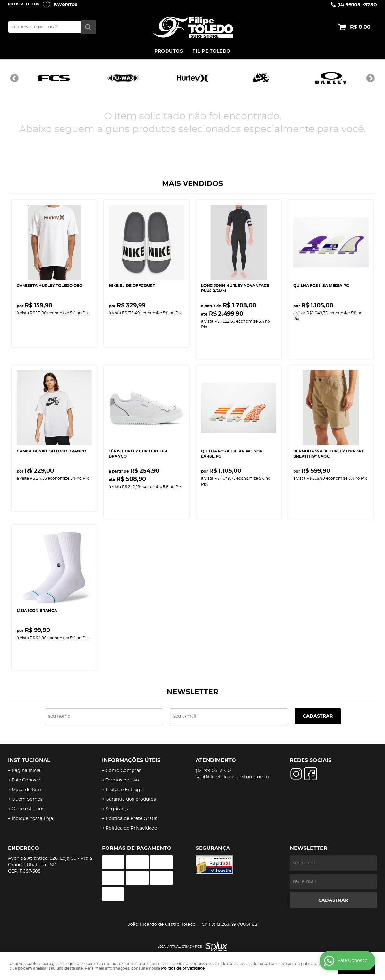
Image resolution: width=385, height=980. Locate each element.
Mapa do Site (26, 790)
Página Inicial (27, 771)
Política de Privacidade (131, 828)
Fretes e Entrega (124, 790)
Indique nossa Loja (32, 819)
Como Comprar (123, 771)
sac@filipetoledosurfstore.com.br (233, 777)
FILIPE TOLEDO (212, 51)
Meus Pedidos (24, 4)
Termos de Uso (122, 780)
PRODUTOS (169, 51)
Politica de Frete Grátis (131, 819)
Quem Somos (27, 799)
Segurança (118, 809)
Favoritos (65, 5)
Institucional (29, 760)
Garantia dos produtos (131, 799)
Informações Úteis (131, 760)
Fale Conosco (27, 780)
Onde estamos (28, 809)
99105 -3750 (357, 5)
